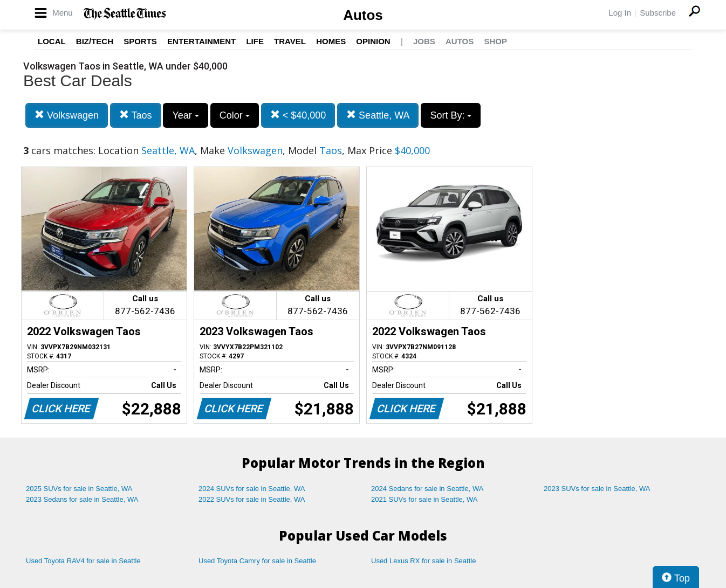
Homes (331, 41)
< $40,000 (298, 115)
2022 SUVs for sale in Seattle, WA (252, 499)
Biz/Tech (95, 41)
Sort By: (451, 115)
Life (255, 41)
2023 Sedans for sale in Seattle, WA (82, 499)
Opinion (373, 41)
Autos (363, 15)
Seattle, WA (378, 115)
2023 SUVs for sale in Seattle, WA (597, 489)
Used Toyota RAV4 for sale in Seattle (83, 561)
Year (185, 115)
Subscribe (658, 13)
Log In (620, 13)
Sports (140, 41)
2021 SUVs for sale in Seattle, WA (424, 499)
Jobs (424, 41)
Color (235, 115)
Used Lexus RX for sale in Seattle (423, 561)
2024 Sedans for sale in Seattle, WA (427, 489)
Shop (495, 41)
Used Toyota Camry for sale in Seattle (257, 561)
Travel (290, 41)
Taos (136, 115)
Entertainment (201, 41)
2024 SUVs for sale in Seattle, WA (252, 489)
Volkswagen (67, 115)
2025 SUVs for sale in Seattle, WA (79, 489)
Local (52, 41)
